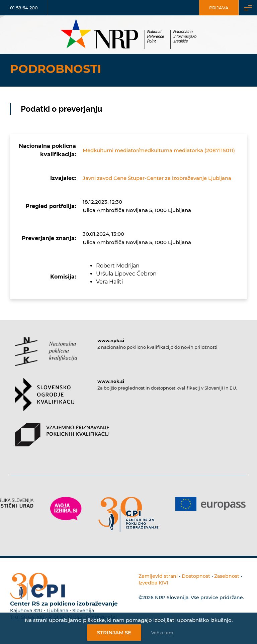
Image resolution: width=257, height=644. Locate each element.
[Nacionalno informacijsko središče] (128, 35)
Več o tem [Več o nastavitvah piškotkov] (162, 633)
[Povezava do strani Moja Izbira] (66, 509)
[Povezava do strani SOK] (45, 400)
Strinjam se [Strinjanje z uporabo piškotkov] (114, 632)
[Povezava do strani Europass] (210, 504)
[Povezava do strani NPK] (46, 357)
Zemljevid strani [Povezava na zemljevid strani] (158, 576)
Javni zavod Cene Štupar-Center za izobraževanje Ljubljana (157, 178)
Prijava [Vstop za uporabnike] (219, 8)
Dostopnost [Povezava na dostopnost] (196, 576)
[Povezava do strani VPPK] (62, 441)
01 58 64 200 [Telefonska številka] (24, 8)
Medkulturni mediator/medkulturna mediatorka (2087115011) (159, 150)
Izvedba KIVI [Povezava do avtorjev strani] (153, 583)
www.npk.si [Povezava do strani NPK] (111, 340)
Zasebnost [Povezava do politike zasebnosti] (227, 576)
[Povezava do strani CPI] (128, 514)
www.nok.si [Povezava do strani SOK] (111, 381)
